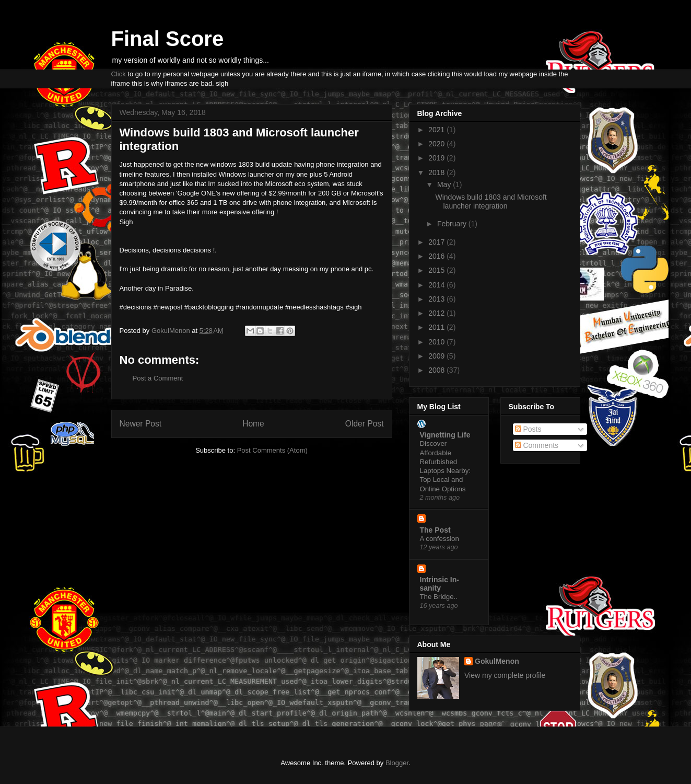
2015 (437, 270)
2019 (437, 158)
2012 (437, 313)
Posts (528, 429)
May (445, 185)
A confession (440, 539)
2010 (437, 342)
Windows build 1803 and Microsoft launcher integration (491, 201)
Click (119, 74)
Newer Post (141, 424)
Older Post (365, 424)
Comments (537, 445)
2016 (437, 256)
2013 (437, 299)
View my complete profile (505, 675)
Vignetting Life (445, 435)
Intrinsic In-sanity (440, 584)
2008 (437, 370)
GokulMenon (497, 661)
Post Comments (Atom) (272, 450)
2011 (437, 327)
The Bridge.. (439, 597)
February (453, 224)
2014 (437, 285)
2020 (437, 144)
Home (253, 424)
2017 (437, 242)
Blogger (397, 763)
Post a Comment (158, 378)
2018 (437, 172)
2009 (437, 356)
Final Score (168, 39)
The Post (435, 530)
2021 (437, 130)
